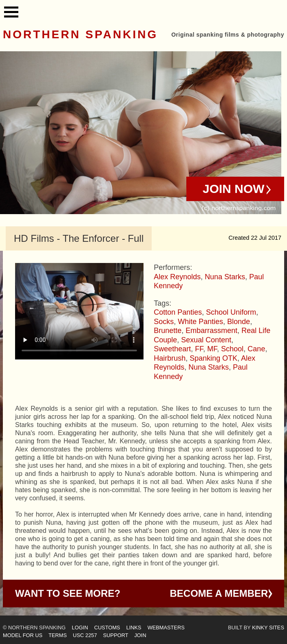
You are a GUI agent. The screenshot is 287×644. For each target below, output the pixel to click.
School (232, 349)
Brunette (168, 331)
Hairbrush (170, 358)
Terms (58, 635)
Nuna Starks (225, 277)
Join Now (234, 189)
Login (80, 628)
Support (116, 635)
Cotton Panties (178, 312)
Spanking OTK (213, 358)
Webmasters (166, 628)
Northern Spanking (80, 34)
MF (212, 349)
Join (140, 635)
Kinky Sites (268, 628)
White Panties (200, 322)
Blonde (238, 322)
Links (134, 628)
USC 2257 (85, 635)
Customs (107, 628)
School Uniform (231, 312)
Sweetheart (172, 349)
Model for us (23, 635)
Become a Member (219, 593)
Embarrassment (211, 331)
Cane (256, 349)
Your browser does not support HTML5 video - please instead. (79, 311)
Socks (164, 322)
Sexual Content (206, 340)
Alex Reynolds (177, 277)
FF (199, 349)
